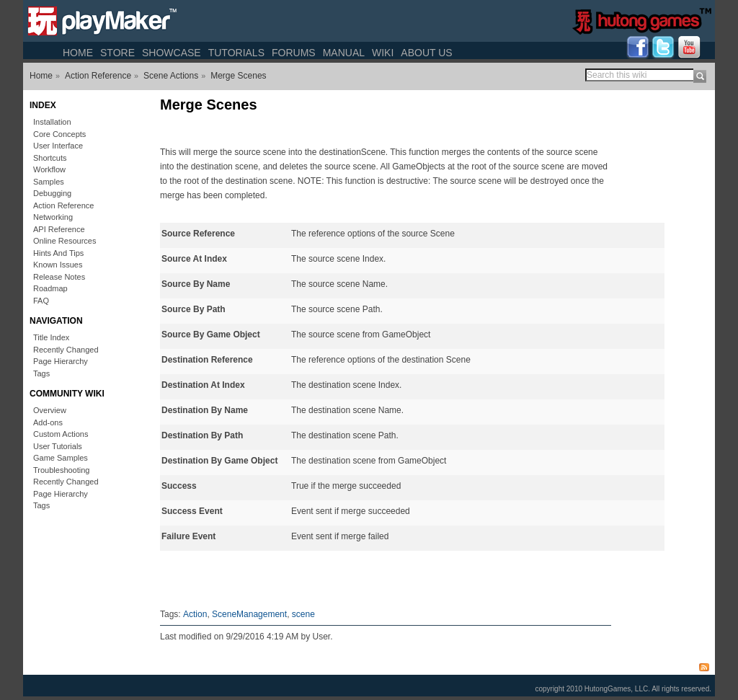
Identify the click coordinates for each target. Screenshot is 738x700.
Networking (53, 217)
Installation (52, 122)
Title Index (51, 337)
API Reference (59, 229)
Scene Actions (171, 76)
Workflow (49, 169)
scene (303, 614)
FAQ (41, 301)
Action (195, 614)
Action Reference (98, 76)
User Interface (58, 146)
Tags (41, 373)
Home (78, 53)
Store (117, 53)
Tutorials (236, 53)
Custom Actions (61, 434)
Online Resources (65, 241)
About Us (426, 53)
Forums (294, 53)
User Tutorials (58, 446)
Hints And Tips (58, 253)
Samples (49, 182)
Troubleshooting (61, 470)
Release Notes (59, 277)
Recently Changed (66, 350)
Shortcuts (50, 158)
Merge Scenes (238, 76)
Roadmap (50, 288)
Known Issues (58, 265)
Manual (344, 53)
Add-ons (48, 422)
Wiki (383, 53)
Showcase (172, 53)
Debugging (52, 193)
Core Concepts (59, 134)
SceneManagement (249, 614)
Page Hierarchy (61, 361)
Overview (50, 410)
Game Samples (61, 458)
